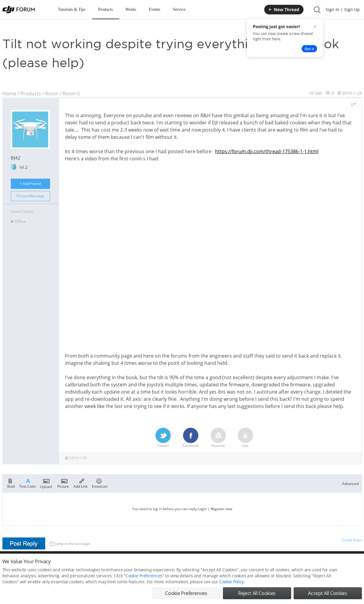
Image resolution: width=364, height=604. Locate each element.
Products (106, 9)
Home (9, 94)
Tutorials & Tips (72, 9)
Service (179, 9)
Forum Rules (160, 564)
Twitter (163, 438)
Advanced (350, 484)
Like (246, 438)
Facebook (191, 438)
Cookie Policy (232, 596)
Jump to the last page (70, 544)
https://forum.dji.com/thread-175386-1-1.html (267, 151)
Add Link (80, 483)
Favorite (218, 438)
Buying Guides (314, 564)
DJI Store (287, 564)
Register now (221, 509)
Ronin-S (71, 94)
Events (155, 9)
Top (359, 564)
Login (202, 509)
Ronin (52, 94)
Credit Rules (352, 540)
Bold (11, 483)
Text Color (28, 483)
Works (131, 9)
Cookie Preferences (127, 564)
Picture (63, 483)
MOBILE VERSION (235, 564)
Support (341, 564)
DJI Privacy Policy (91, 564)
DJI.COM (265, 564)
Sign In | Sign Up (343, 9)
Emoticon (100, 483)
